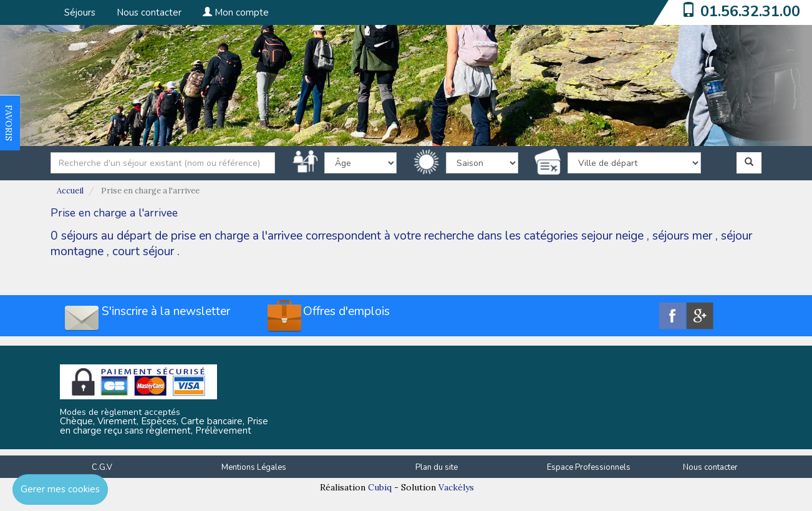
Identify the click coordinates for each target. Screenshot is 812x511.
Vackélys (456, 487)
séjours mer (682, 236)
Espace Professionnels (589, 467)
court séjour (143, 251)
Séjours (80, 12)
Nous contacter (149, 12)
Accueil (70, 191)
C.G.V (102, 467)
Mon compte (236, 12)
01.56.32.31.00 (750, 11)
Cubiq (380, 487)
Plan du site (437, 467)
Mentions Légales (254, 467)
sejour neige (612, 236)
